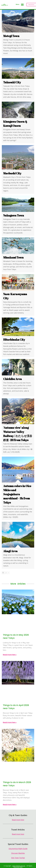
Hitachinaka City (14, 340)
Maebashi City (12, 173)
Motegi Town (11, 36)
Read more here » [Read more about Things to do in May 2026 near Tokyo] (10, 655)
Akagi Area (10, 551)
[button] (22, 5)
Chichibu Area (13, 379)
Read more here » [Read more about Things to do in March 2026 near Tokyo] (10, 805)
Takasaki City (12, 82)
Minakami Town (13, 257)
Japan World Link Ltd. (19, 866)
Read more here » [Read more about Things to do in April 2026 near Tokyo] (10, 722)
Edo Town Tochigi (18, 858)
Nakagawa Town (14, 215)
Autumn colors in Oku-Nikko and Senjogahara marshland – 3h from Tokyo (18, 494)
